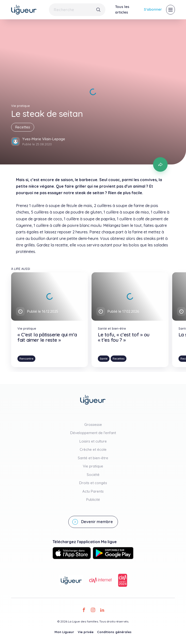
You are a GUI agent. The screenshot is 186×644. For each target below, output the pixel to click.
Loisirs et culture (93, 441)
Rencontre (26, 359)
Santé (104, 359)
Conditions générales (114, 632)
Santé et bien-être (93, 458)
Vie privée (86, 632)
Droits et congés (93, 483)
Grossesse (93, 425)
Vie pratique (93, 466)
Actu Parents (93, 491)
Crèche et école (93, 449)
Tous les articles (122, 9)
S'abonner (153, 9)
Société (93, 475)
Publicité (93, 500)
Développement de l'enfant (93, 433)
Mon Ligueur (64, 632)
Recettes (23, 127)
